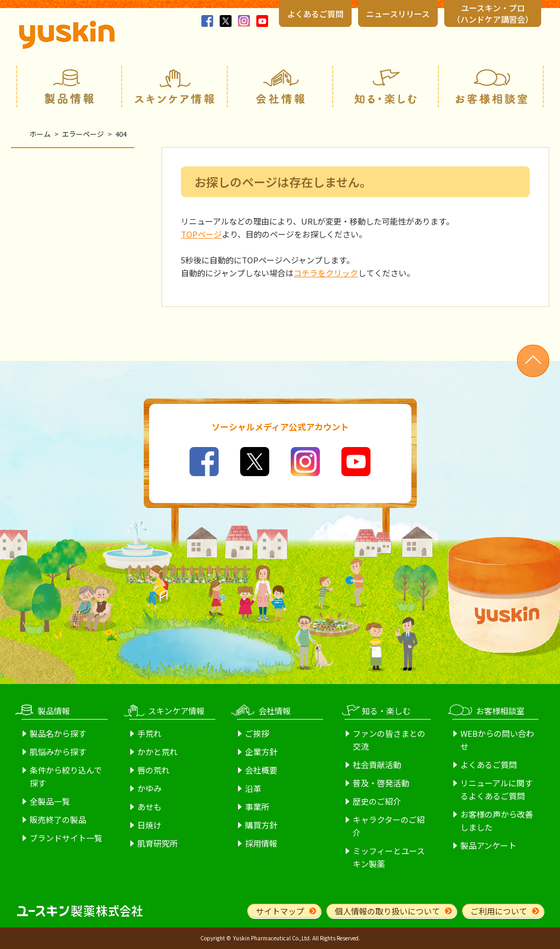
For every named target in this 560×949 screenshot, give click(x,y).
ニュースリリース (398, 14)
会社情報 (280, 86)
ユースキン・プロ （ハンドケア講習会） (493, 13)
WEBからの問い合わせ (497, 740)
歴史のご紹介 (377, 801)
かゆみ (149, 788)
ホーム (40, 134)
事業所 (257, 807)
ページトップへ (533, 361)
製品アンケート (488, 845)
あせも (149, 807)
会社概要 (261, 770)
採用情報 (261, 843)
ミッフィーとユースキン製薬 (389, 857)
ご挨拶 (257, 733)
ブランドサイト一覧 (66, 838)
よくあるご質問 (315, 14)
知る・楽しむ (386, 86)
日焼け (149, 825)
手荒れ (149, 733)
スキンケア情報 (174, 86)
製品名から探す (58, 733)
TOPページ (201, 234)
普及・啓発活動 (381, 783)
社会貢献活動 (377, 765)
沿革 (253, 788)
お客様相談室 (491, 86)
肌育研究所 (157, 843)
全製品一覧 (50, 801)
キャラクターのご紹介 (389, 826)
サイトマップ (280, 911)
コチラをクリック (326, 273)
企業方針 (261, 752)
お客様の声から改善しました (497, 821)
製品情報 (69, 86)
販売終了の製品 (58, 819)
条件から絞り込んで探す (66, 776)
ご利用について (499, 911)
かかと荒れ (157, 752)
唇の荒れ (153, 770)
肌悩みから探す (58, 752)
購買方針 (261, 825)
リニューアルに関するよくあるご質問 (496, 789)
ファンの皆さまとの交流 (389, 740)
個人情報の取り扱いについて (387, 911)
